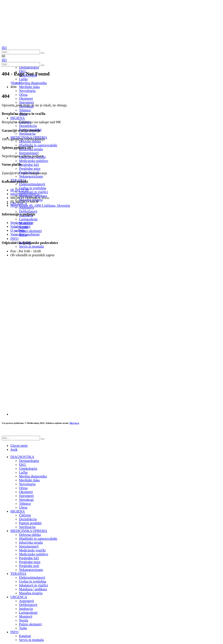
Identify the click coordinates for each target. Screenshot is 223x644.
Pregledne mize (30, 562)
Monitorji (26, 616)
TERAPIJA (18, 574)
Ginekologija (28, 469)
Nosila (24, 620)
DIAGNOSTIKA (22, 457)
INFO (14, 632)
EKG (23, 465)
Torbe (23, 628)
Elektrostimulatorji (32, 578)
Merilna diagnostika (33, 476)
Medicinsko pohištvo (34, 554)
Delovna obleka (30, 535)
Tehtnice (25, 110)
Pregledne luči (29, 558)
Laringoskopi (28, 613)
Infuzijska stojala (31, 542)
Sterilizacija (27, 527)
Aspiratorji (26, 601)
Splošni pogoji (20, 227)
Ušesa (23, 507)
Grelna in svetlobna (33, 581)
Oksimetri (26, 492)
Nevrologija (27, 91)
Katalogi (25, 636)
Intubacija (26, 609)
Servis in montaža (31, 640)
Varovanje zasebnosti (25, 234)
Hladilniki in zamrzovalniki (38, 539)
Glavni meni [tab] (19, 446)
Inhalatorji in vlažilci (33, 585)
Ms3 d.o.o (74, 423)
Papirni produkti (30, 523)
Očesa (23, 488)
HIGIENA (18, 511)
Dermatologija (29, 67)
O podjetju (18, 230)
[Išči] (43, 53)
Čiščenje (25, 515)
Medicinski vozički (32, 550)
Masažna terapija (31, 593)
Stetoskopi (26, 500)
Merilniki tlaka (29, 480)
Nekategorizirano (31, 570)
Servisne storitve (22, 223)
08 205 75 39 (19, 190)
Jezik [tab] (14, 449)
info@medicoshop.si (25, 194)
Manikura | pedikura (33, 589)
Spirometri (26, 496)
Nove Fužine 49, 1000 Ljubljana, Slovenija (40, 206)
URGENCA (19, 597)
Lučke (23, 472)
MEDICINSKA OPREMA (29, 531)
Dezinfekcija (28, 519)
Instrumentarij (29, 546)
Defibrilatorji (28, 605)
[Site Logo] (23, 44)
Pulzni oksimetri (30, 624)
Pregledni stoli (29, 566)
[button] (4, 48)
